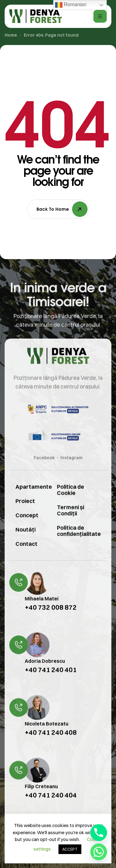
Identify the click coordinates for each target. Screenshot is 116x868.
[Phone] (99, 833)
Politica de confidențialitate (79, 540)
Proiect (25, 510)
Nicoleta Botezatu (47, 733)
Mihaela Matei (42, 608)
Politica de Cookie (71, 499)
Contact (26, 553)
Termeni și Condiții (71, 519)
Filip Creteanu (41, 795)
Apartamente (28, 496)
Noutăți (26, 539)
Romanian (71, 5)
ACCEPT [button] (70, 849)
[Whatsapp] (99, 852)
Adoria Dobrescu (45, 670)
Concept (27, 524)
